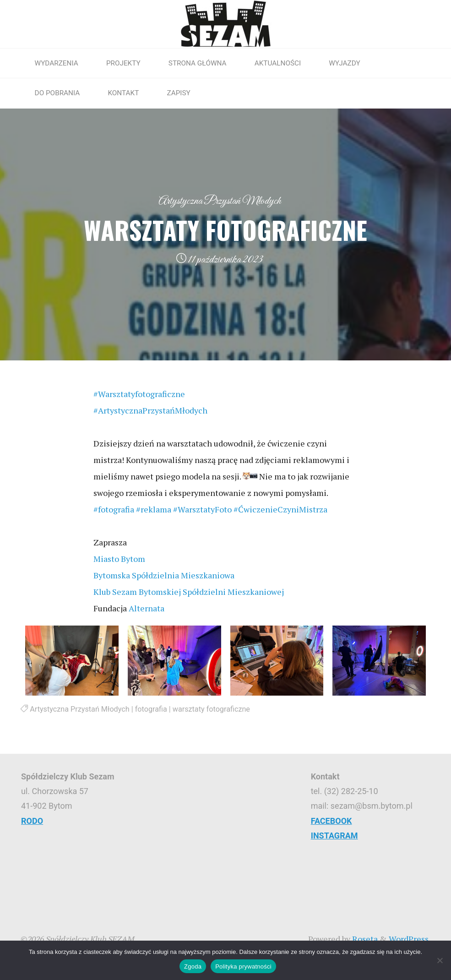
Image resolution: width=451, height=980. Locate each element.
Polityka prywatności (243, 966)
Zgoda (193, 966)
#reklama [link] (154, 509)
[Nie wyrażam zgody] (440, 960)
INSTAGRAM (334, 836)
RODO (32, 821)
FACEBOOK (331, 821)
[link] (119, 559)
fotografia (151, 709)
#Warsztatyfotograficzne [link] (139, 394)
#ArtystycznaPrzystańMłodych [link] (150, 410)
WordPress (409, 939)
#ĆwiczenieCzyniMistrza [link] (280, 509)
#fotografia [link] (114, 509)
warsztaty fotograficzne (211, 709)
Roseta (364, 939)
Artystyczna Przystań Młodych (219, 201)
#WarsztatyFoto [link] (202, 509)
